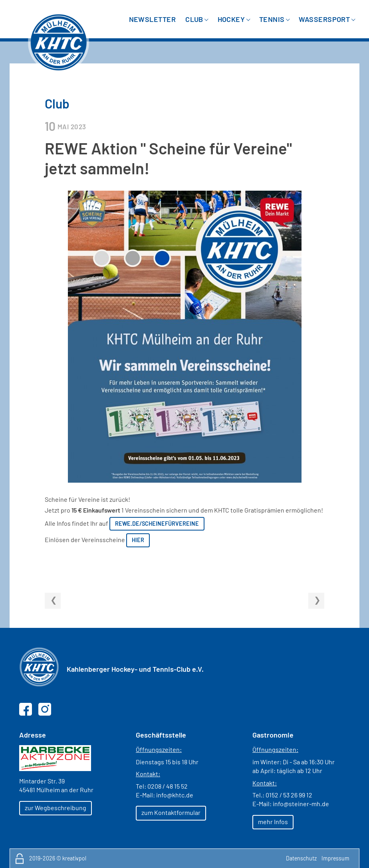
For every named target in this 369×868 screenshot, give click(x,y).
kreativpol (74, 858)
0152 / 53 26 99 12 (289, 795)
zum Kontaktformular (171, 812)
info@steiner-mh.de (301, 804)
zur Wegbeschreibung (56, 808)
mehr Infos (273, 822)
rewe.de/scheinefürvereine (157, 524)
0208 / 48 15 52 (168, 786)
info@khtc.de (175, 795)
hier (138, 540)
